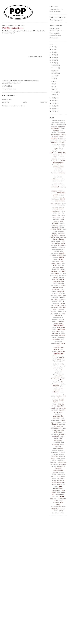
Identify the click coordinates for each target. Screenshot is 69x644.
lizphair (55, 309)
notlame (62, 358)
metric (58, 331)
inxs (60, 271)
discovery (54, 215)
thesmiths (55, 472)
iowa (64, 271)
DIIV (63, 213)
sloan (64, 428)
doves (63, 215)
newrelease (58, 354)
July (53, 79)
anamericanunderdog (61, 125)
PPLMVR (63, 384)
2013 (54, 57)
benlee (63, 145)
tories (56, 486)
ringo (59, 404)
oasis (59, 360)
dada (52, 203)
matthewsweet (58, 325)
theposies (58, 468)
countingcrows (55, 199)
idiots (60, 265)
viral (55, 499)
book (63, 159)
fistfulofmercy (61, 233)
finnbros (55, 231)
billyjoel (61, 149)
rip (63, 404)
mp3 (58, 345)
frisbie (63, 241)
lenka (52, 305)
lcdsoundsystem (56, 303)
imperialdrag (56, 267)
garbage (57, 243)
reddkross (53, 396)
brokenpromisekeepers (58, 171)
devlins (63, 211)
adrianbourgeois (55, 123)
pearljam (61, 370)
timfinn (54, 480)
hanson (55, 259)
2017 (54, 49)
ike (63, 265)
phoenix (55, 380)
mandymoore (58, 315)
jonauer (56, 287)
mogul (63, 340)
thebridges (62, 454)
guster (62, 257)
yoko (64, 509)
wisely (58, 505)
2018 (54, 47)
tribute (54, 492)
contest (55, 197)
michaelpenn (56, 333)
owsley (62, 364)
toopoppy (60, 484)
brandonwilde (56, 165)
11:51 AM (18, 83)
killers (56, 299)
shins (53, 422)
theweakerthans (61, 476)
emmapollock (62, 225)
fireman (54, 233)
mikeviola (62, 335)
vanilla (54, 497)
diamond (55, 213)
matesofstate (58, 323)
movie (63, 343)
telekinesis (62, 452)
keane (60, 295)
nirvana (54, 356)
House (64, 263)
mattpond (54, 328)
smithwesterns (54, 434)
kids (52, 299)
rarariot (62, 392)
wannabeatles (62, 499)
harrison (61, 259)
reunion (62, 400)
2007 (54, 106)
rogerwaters (54, 410)
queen (61, 388)
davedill (64, 203)
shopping (55, 424)
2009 (54, 101)
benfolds (54, 143)
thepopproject (61, 466)
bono (59, 159)
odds (63, 360)
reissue (59, 396)
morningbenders (56, 344)
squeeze (56, 438)
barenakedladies (56, 135)
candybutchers (55, 179)
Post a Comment (7, 99)
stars (61, 438)
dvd (63, 217)
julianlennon (61, 291)
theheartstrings (61, 460)
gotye (62, 251)
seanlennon (56, 418)
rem (64, 396)
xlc (60, 509)
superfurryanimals (58, 448)
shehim (63, 420)
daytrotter (62, 207)
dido (59, 213)
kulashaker (55, 301)
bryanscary (62, 173)
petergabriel (55, 378)
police (62, 382)
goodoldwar (56, 251)
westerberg (56, 503)
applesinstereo (55, 129)
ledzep (63, 303)
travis (63, 490)
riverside (54, 406)
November (55, 68)
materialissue (61, 321)
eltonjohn (62, 223)
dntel (59, 215)
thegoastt (63, 458)
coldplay (54, 191)
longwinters (54, 311)
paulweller (55, 370)
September (55, 73)
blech (60, 153)
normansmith (55, 358)
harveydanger (56, 261)
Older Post (44, 102)
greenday (62, 253)
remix (54, 398)
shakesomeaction (55, 420)
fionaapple (61, 231)
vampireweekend (60, 494)
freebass (58, 241)
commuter (53, 193)
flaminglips (55, 235)
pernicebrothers (58, 376)
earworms (56, 221)
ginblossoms (62, 245)
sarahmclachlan (58, 416)
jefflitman (55, 279)
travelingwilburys (56, 490)
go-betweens (62, 247)
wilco (62, 503)
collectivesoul (62, 191)
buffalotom (61, 175)
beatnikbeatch (62, 139)
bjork (55, 153)
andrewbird (54, 127)
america (53, 125)
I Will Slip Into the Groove (13, 28)
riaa (60, 402)
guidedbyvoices (62, 255)
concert (56, 195)
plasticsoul (56, 382)
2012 (54, 60)
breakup (62, 165)
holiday (53, 263)
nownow (54, 360)
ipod (52, 273)
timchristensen (61, 478)
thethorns (54, 474)
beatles (54, 139)
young (61, 511)
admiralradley (61, 121)
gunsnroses (55, 257)
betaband (55, 147)
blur (62, 155)
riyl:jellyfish (61, 406)
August (54, 76)
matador (54, 321)
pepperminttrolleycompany (58, 374)
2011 (54, 63)
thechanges (55, 456)
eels (61, 221)
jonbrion (61, 287)
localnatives (61, 309)
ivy (61, 273)
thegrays (54, 460)
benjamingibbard (56, 145)
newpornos (61, 351)
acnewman (54, 121)
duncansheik (56, 217)
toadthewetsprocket (58, 482)
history (62, 261)
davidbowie (54, 205)
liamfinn (63, 305)
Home (25, 102)
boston (58, 161)
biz (52, 153)
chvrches (56, 189)
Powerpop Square (55, 36)
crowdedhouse (60, 201)
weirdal (61, 501)
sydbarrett (55, 450)
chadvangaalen (58, 183)
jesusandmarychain (58, 283)
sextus (62, 418)
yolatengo (56, 511)
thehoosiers (53, 462)
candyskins (63, 179)
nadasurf (56, 349)
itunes (57, 273)
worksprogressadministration (58, 507)
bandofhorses (61, 133)
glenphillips (54, 247)
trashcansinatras (58, 488)
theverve (54, 476)
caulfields (62, 181)
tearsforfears (61, 450)
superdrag (58, 446)
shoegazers (58, 422)
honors (59, 263)
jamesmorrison (63, 275)
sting (62, 442)
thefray (58, 458)
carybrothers (55, 181)
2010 (54, 98)
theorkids (54, 466)
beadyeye (62, 137)
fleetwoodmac (55, 237)
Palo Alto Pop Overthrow (57, 31)
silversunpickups (58, 426)
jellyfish (62, 279)
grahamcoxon (55, 253)
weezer (56, 501)
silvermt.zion (62, 424)
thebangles (55, 454)
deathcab (55, 209)
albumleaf (63, 123)
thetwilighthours (61, 474)
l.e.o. (60, 301)
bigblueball (61, 147)
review (55, 402)
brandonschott (58, 163)
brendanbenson (58, 167)
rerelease (55, 400)
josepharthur (56, 289)
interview (54, 271)
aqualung (63, 129)
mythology (15, 31)
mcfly (54, 332)
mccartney (61, 329)
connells (62, 195)
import (62, 267)
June (53, 81)
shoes (64, 422)
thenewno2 (63, 464)
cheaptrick (63, 187)
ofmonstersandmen (58, 362)
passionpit (63, 366)
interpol (63, 269)
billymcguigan (55, 151)
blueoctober (56, 155)
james (64, 273)
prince (62, 386)
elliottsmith (55, 223)
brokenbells (58, 169)
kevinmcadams (55, 297)
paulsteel (61, 368)
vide (57, 497)
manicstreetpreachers (58, 317)
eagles (62, 219)
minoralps (54, 338)
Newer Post (6, 102)
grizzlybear (53, 255)
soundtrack (56, 436)
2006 (54, 109)
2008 (54, 103)
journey (63, 289)
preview (56, 386)
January (54, 95)
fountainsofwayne (58, 239)
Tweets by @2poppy (56, 20)
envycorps (55, 227)
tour (60, 486)
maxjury (54, 329)
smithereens (58, 432)
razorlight (62, 394)
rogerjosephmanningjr (58, 408)
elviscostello (55, 225)
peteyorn (63, 378)
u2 (53, 494)
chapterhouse (55, 185)
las (63, 301)
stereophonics (58, 440)
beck (60, 141)
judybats (54, 291)
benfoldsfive (62, 143)
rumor (61, 412)
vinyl (52, 499)
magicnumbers (58, 313)
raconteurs (56, 390)
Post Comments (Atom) (18, 106)
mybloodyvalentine (58, 348)
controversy (61, 197)
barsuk (63, 135)
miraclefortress (61, 338)
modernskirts (56, 339)
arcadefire (56, 131)
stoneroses (56, 444)
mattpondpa (61, 327)
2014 (54, 55)
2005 (54, 111)
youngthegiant (56, 513)
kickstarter (62, 297)
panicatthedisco (55, 366)
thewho (54, 478)
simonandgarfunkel (56, 428)
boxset (63, 161)
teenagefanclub (55, 452)
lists (61, 307)
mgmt (63, 332)
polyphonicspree (55, 384)
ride (63, 402)
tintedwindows (61, 480)
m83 (52, 313)
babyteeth (54, 133)
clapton (61, 189)
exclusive (53, 229)
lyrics (65, 312)
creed (53, 201)
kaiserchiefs (53, 295)
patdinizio (56, 368)
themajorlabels (54, 464)
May (53, 84)
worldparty (55, 509)
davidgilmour (62, 205)
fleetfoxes (62, 235)
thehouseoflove (62, 462)
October (54, 71)
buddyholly (55, 175)
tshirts (58, 492)
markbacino (61, 320)
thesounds (61, 472)
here (32, 80)
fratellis (53, 241)
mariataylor (55, 320)
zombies (62, 513)
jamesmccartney (54, 275)
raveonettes (55, 394)
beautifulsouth (54, 141)
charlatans (62, 185)
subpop (62, 444)
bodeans (54, 159)
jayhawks (55, 277)
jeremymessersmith (58, 281)
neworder (54, 352)
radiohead (9, 89)
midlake (63, 334)
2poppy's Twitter (55, 28)
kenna (64, 295)
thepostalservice (58, 470)
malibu (64, 313)
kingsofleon (63, 299)
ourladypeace (56, 364)
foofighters (63, 237)
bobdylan (55, 157)
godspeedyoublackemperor (58, 249)
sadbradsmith (58, 414)
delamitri (62, 209)
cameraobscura (58, 177)
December (55, 65)
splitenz (62, 436)
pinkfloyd (61, 380)
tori (64, 484)
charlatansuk (55, 187)
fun (53, 243)
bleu (64, 153)
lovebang (60, 312)
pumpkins (56, 388)
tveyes (63, 492)
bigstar (56, 149)
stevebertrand (56, 442)
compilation (61, 193)
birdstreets (62, 151)
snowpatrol (62, 434)
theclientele (62, 456)
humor (55, 265)
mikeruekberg (55, 336)
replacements (60, 398)
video (15, 89)
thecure (53, 458)
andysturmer (62, 127)
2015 (54, 52)
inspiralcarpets (56, 269)
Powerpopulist (54, 38)
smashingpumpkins (58, 430)
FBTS (65, 229)
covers (63, 199)
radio (62, 390)
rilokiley (54, 404)
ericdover (62, 227)
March (54, 89)
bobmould (61, 157)
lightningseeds (54, 307)
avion (62, 131)
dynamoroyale (56, 219)
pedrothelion (58, 372)
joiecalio (63, 285)
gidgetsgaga (54, 245)
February (54, 92)
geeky (63, 243)
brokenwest (54, 173)
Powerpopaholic (55, 33)
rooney (56, 412)
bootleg (53, 161)
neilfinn (62, 350)
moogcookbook (58, 342)
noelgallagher (61, 356)
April (53, 87)
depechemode (56, 211)
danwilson (58, 203)
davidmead (55, 207)
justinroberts (62, 293)
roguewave (62, 410)
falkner (60, 229)
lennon (57, 305)
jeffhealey (62, 277)
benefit (64, 141)
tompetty (54, 484)
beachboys (55, 137)
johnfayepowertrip (55, 285)
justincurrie (55, 293)
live (65, 307)
